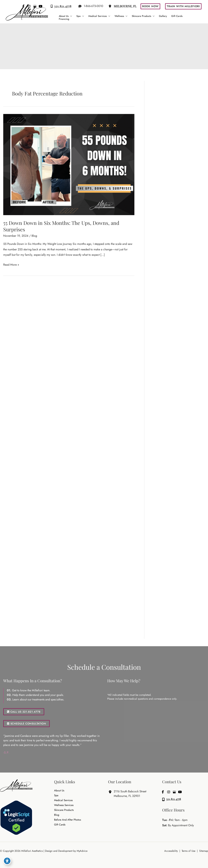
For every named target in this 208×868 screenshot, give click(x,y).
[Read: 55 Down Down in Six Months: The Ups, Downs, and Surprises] (69, 164)
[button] (150, 6)
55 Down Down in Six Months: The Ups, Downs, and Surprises (61, 226)
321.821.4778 (60, 6)
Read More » (11, 265)
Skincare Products (64, 810)
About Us (59, 791)
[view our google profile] (174, 792)
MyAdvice (82, 851)
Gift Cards (60, 825)
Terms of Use (188, 851)
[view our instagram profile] (169, 792)
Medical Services (63, 800)
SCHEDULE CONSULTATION (26, 724)
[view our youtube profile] (180, 792)
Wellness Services (64, 805)
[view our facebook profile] (163, 792)
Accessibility (171, 851)
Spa (56, 796)
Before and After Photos (68, 820)
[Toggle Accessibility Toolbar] (7, 861)
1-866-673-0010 (90, 6)
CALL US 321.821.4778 (24, 712)
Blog (34, 236)
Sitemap (204, 851)
